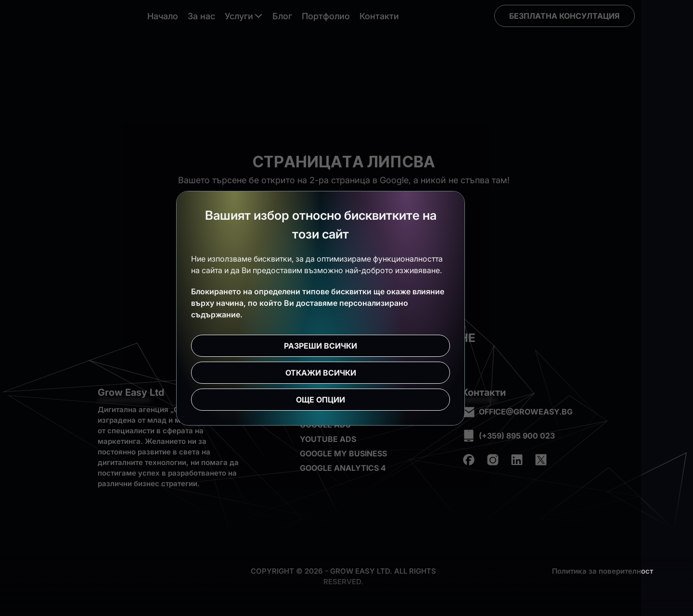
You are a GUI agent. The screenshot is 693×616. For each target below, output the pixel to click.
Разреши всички (346, 346)
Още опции (346, 400)
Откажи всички (347, 373)
